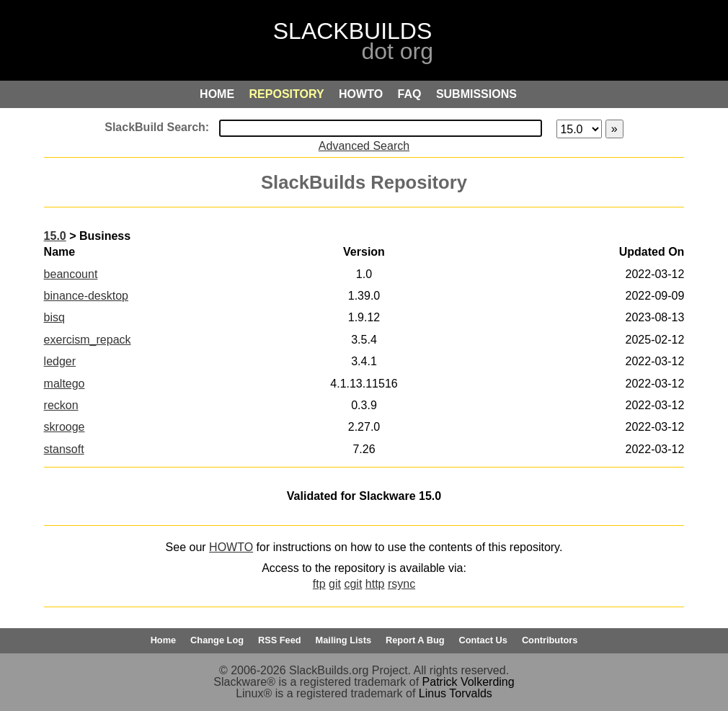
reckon (61, 405)
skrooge (65, 427)
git (335, 584)
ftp (319, 584)
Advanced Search (364, 146)
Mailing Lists (344, 640)
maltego (65, 384)
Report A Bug (415, 640)
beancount (71, 274)
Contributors (550, 640)
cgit (353, 584)
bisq (54, 317)
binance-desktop (86, 296)
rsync (401, 584)
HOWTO (231, 547)
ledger (60, 361)
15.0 (55, 236)
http (375, 584)
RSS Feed (280, 640)
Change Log (217, 640)
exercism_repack (88, 340)
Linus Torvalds (456, 693)
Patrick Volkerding (469, 682)
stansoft (64, 449)
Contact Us (483, 640)
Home (164, 640)
